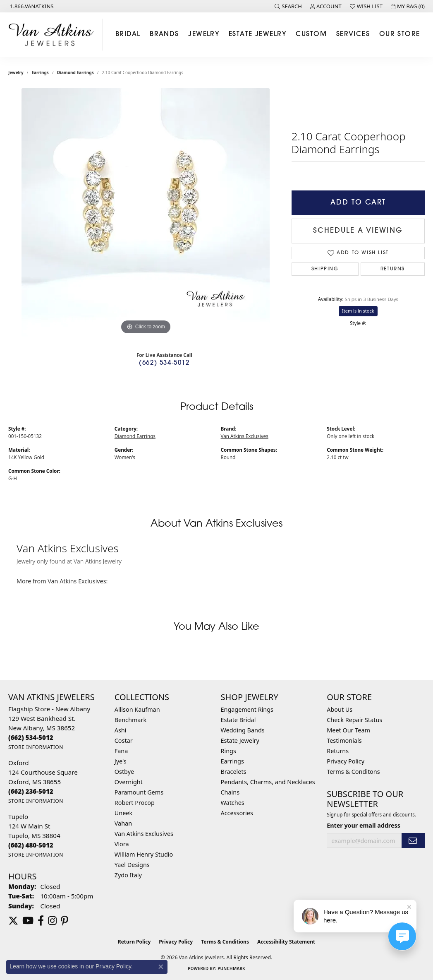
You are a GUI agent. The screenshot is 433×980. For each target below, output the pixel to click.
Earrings (40, 72)
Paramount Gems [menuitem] (139, 792)
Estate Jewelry (257, 34)
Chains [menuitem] (230, 792)
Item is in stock (358, 311)
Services (353, 34)
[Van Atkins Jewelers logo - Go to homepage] (53, 35)
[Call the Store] (31, 737)
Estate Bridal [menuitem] (238, 720)
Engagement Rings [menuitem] (247, 709)
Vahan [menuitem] (123, 823)
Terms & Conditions (225, 942)
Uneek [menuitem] (123, 813)
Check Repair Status (354, 720)
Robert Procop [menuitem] (135, 803)
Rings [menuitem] (228, 751)
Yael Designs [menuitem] (132, 865)
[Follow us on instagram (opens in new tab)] (52, 921)
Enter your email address (364, 825)
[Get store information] (36, 747)
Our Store (400, 34)
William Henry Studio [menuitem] (144, 854)
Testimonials (344, 740)
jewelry (16, 72)
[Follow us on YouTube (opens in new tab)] (28, 921)
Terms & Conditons (353, 772)
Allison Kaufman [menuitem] (137, 709)
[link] (31, 6)
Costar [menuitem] (124, 740)
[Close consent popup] (161, 967)
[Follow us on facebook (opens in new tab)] (41, 921)
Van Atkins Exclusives (245, 436)
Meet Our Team (348, 730)
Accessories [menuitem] (237, 813)
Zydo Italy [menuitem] (128, 875)
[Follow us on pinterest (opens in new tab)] (65, 921)
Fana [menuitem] (121, 751)
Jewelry (204, 34)
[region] (146, 212)
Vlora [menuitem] (122, 844)
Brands (164, 34)
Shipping (325, 269)
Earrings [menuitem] (232, 761)
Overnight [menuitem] (129, 782)
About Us (340, 709)
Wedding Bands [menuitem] (243, 730)
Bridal (128, 34)
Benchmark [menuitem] (130, 720)
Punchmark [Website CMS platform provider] (231, 968)
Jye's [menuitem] (121, 761)
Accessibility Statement (286, 942)
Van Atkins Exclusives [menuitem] (144, 834)
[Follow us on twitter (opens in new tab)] (13, 921)
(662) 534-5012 (164, 363)
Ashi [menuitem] (121, 730)
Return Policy (134, 942)
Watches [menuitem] (233, 803)
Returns (393, 269)
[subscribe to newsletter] (413, 841)
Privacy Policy (346, 761)
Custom (311, 34)
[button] (288, 6)
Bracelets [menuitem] (234, 772)
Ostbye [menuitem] (124, 772)
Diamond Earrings (75, 72)
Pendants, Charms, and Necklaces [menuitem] (268, 782)
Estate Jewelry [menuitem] (240, 740)
